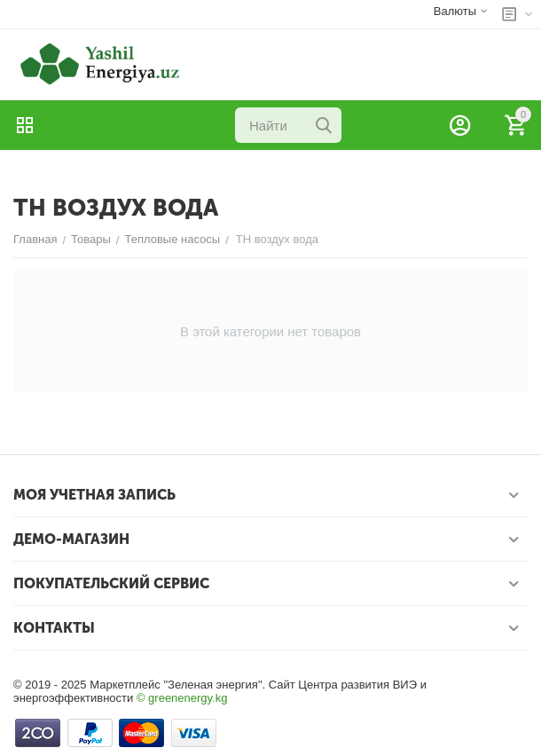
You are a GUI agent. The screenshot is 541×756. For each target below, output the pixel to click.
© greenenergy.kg (182, 698)
